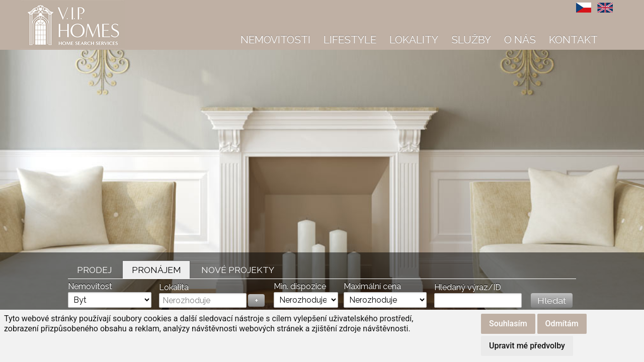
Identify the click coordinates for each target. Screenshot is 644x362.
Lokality (414, 39)
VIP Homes (45, 6)
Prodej (94, 270)
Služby (471, 39)
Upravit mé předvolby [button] (527, 346)
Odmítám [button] (562, 324)
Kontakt (573, 39)
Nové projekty (238, 270)
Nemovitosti (275, 39)
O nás (520, 39)
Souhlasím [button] (508, 324)
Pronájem (156, 270)
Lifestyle (350, 39)
